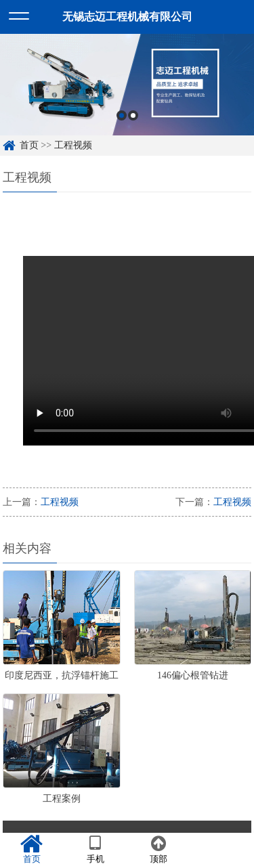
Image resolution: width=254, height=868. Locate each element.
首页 (29, 145)
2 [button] (133, 115)
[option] (127, 85)
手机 (96, 850)
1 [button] (122, 115)
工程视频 (73, 145)
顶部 (159, 850)
